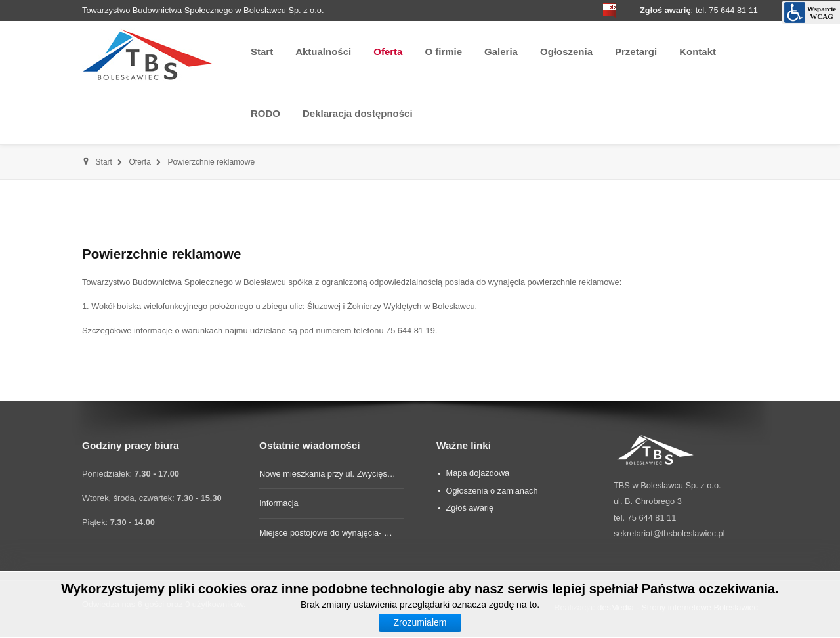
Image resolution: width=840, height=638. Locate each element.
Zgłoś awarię (470, 508)
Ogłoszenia (566, 52)
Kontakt (698, 52)
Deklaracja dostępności (358, 113)
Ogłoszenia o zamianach (492, 491)
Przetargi (636, 52)
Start (262, 52)
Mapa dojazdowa (477, 473)
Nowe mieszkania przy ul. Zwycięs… (327, 474)
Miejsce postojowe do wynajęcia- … (326, 533)
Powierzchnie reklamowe (161, 254)
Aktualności (323, 52)
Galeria (501, 52)
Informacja (279, 503)
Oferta (388, 52)
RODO (265, 113)
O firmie (443, 52)
